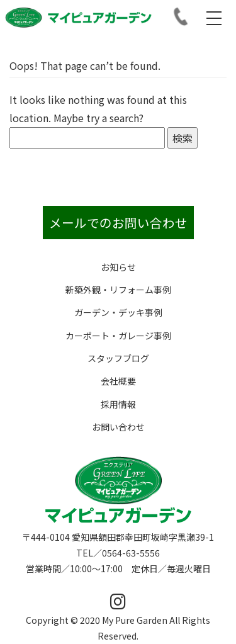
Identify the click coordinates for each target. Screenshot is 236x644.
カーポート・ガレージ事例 (118, 336)
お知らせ (118, 267)
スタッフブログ (118, 358)
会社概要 (118, 381)
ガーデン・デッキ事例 (118, 312)
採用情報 (118, 404)
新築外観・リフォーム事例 (118, 290)
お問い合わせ (118, 427)
